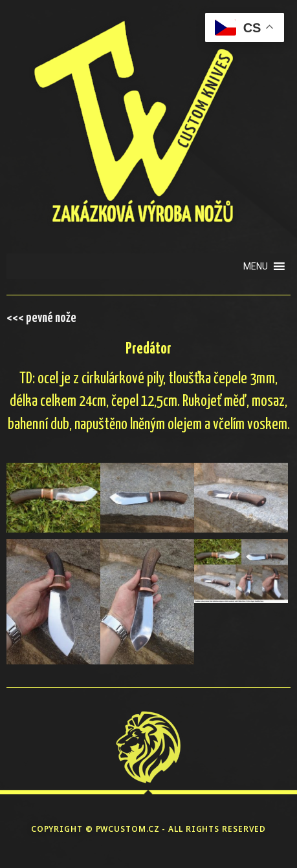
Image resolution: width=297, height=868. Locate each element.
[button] (256, 266)
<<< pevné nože (41, 318)
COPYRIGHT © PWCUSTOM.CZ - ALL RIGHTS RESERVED (149, 829)
